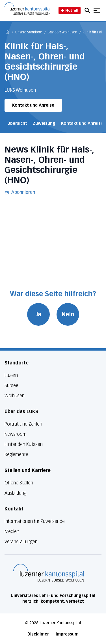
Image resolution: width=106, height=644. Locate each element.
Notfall (70, 10)
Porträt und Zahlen (23, 424)
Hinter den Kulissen (24, 444)
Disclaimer (38, 634)
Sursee (11, 386)
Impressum (67, 634)
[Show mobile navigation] (97, 10)
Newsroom (15, 434)
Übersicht (17, 124)
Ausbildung (15, 493)
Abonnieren (20, 193)
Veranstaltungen (21, 542)
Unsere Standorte (29, 33)
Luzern (11, 375)
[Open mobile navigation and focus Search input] (88, 10)
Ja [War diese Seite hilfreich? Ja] (38, 314)
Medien (12, 532)
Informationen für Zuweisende (35, 521)
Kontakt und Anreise (33, 105)
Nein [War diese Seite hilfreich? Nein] (68, 314)
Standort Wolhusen (62, 33)
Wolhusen (15, 396)
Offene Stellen (19, 483)
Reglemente (16, 455)
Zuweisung (44, 124)
